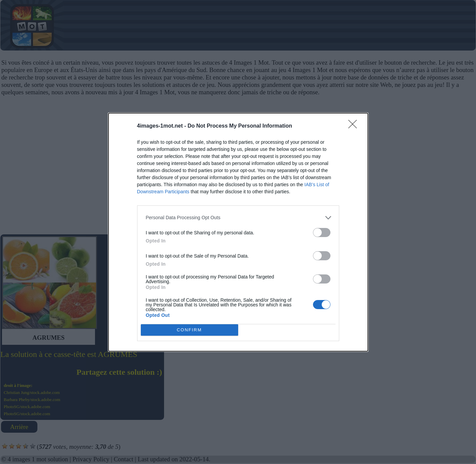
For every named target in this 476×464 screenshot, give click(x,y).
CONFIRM (189, 330)
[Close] (355, 126)
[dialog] (238, 232)
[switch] (322, 233)
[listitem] (238, 218)
